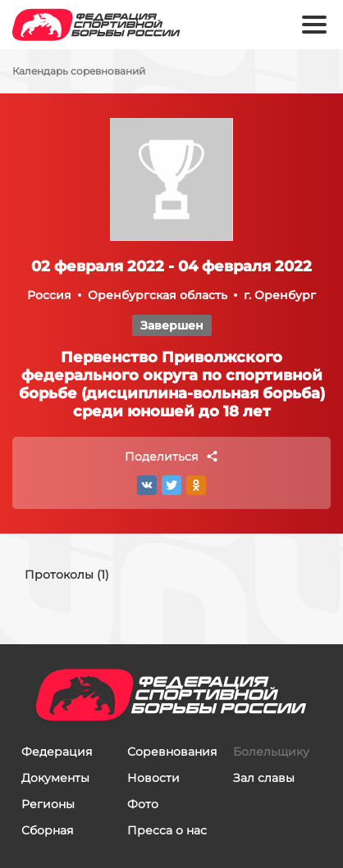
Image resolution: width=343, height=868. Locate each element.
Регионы (48, 804)
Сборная (47, 830)
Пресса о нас (167, 830)
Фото (143, 804)
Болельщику (271, 752)
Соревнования (172, 752)
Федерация (57, 752)
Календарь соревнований (79, 71)
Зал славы (264, 778)
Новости (153, 778)
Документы (55, 778)
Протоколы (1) (67, 575)
